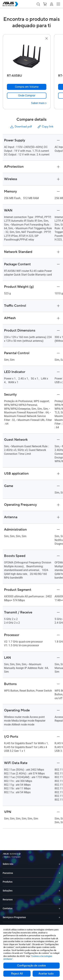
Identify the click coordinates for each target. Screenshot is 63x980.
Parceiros (8, 870)
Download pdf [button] (21, 127)
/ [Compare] (34, 854)
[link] (27, 96)
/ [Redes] (26, 854)
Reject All (17, 974)
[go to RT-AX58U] (27, 57)
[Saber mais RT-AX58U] (39, 103)
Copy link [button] (45, 127)
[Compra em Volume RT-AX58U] (27, 87)
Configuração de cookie (32, 966)
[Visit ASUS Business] (12, 854)
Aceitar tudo (46, 974)
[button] (38, 4)
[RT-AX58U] (27, 75)
